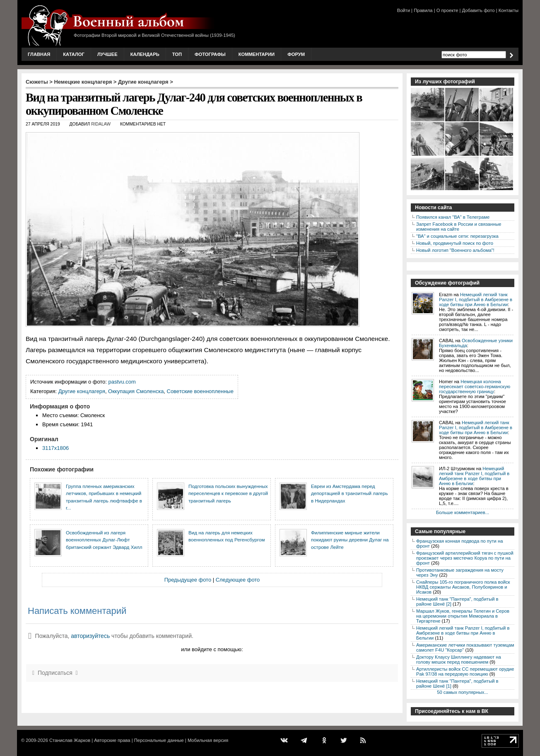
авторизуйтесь (90, 636)
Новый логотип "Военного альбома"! (455, 250)
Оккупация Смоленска (136, 391)
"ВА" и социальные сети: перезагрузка (457, 236)
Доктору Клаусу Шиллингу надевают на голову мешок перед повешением (459, 659)
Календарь (145, 54)
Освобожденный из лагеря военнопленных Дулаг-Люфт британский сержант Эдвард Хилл (104, 540)
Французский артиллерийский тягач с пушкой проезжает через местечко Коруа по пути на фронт (465, 558)
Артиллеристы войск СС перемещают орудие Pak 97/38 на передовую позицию (465, 671)
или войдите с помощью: (212, 649)
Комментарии (257, 54)
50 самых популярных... (462, 692)
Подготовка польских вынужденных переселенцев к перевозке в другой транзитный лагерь (228, 493)
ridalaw (101, 124)
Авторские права (112, 740)
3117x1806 (55, 448)
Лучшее (107, 54)
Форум (296, 54)
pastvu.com (122, 382)
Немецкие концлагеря (83, 82)
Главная (39, 54)
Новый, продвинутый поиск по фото (455, 243)
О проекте (447, 10)
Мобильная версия (208, 740)
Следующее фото (238, 580)
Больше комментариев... (463, 512)
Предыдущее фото (188, 580)
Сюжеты (37, 82)
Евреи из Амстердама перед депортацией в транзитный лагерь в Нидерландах (350, 493)
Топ (177, 54)
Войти (404, 10)
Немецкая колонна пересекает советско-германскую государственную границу (475, 386)
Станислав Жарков (70, 740)
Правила (423, 10)
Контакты (509, 10)
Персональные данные (159, 740)
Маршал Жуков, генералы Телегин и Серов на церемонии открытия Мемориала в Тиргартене (463, 616)
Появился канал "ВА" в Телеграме (453, 217)
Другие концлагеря (143, 82)
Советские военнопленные (200, 391)
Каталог (74, 54)
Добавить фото (479, 10)
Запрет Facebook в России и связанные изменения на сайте (459, 227)
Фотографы (210, 54)
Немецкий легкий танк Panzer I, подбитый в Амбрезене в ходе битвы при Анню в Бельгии (476, 300)
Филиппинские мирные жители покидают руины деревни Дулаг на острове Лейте (350, 540)
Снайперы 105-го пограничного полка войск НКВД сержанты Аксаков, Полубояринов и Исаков (463, 587)
